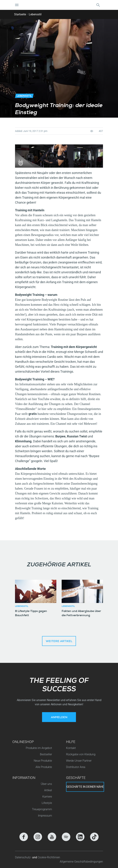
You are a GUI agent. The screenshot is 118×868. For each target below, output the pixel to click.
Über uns (46, 784)
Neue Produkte (43, 761)
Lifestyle (47, 803)
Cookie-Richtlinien (49, 857)
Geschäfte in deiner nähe (85, 787)
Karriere (47, 797)
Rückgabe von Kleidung (81, 754)
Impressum (45, 816)
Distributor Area (76, 767)
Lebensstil (35, 14)
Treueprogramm (42, 809)
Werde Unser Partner (79, 761)
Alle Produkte (44, 767)
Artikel (48, 790)
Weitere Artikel (59, 642)
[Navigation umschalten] (17, 5)
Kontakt (71, 748)
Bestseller (46, 754)
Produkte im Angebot (39, 748)
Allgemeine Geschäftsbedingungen (81, 862)
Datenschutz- (24, 857)
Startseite (20, 14)
